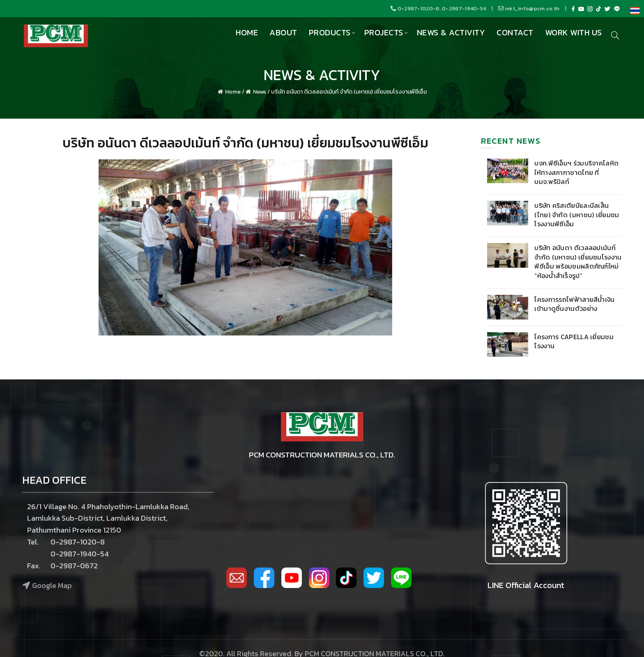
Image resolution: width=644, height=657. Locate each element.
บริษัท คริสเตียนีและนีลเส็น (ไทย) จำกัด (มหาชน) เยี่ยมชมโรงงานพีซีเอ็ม (577, 215)
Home (247, 32)
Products (330, 32)
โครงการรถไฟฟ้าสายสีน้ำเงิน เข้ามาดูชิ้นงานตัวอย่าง (574, 304)
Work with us (574, 32)
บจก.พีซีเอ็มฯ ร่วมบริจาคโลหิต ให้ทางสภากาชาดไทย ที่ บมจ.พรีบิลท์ (576, 172)
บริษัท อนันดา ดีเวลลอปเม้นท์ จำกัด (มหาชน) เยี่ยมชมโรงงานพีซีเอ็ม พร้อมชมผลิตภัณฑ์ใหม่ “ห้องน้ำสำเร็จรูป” (578, 261)
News (260, 92)
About (283, 32)
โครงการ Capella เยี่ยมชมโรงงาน (574, 341)
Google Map (52, 585)
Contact (515, 32)
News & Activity (451, 32)
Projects (384, 32)
